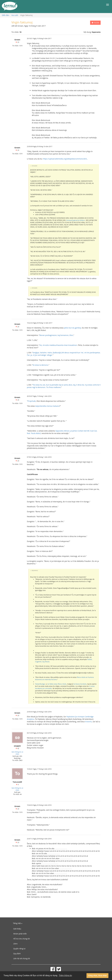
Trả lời (95, 23)
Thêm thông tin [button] (65, 975)
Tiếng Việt (18, 923)
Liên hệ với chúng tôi (22, 958)
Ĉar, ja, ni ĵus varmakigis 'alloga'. (40, 355)
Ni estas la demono (40, 365)
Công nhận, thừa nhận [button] (97, 976)
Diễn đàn (6, 15)
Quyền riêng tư (19, 949)
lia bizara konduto (80, 684)
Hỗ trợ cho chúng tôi (22, 939)
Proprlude (32, 401)
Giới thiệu (17, 929)
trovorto (88, 722)
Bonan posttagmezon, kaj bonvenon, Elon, (56, 335)
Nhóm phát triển (20, 934)
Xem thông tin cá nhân (17, 753)
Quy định (17, 954)
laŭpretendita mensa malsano (47, 406)
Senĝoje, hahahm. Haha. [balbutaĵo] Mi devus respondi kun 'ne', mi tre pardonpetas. (67, 353)
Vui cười (15, 15)
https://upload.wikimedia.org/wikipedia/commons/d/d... (65, 159)
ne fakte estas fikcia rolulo (57, 684)
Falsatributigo (40, 684)
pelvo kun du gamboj (72, 328)
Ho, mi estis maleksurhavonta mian (54, 345)
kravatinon (73, 345)
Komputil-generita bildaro (76, 220)
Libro (15, 944)
